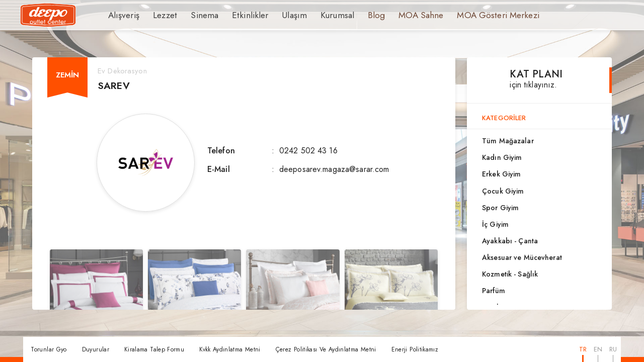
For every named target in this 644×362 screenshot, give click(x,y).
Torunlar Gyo (49, 349)
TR (583, 349)
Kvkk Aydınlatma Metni (230, 349)
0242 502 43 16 (308, 151)
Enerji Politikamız (415, 349)
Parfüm (494, 291)
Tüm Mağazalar (508, 141)
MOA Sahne (397, 15)
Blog (355, 15)
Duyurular (96, 349)
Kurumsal (318, 15)
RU (613, 349)
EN (598, 349)
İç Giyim (495, 224)
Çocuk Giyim (503, 191)
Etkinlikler (238, 15)
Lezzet (160, 15)
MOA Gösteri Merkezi (467, 15)
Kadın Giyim (502, 157)
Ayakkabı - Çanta (510, 241)
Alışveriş (122, 15)
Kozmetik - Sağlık (510, 274)
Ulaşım (278, 15)
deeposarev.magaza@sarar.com (334, 169)
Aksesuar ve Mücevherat (522, 257)
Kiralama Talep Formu (154, 349)
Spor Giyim (500, 208)
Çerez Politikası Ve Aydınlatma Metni (326, 349)
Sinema (197, 15)
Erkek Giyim (501, 174)
